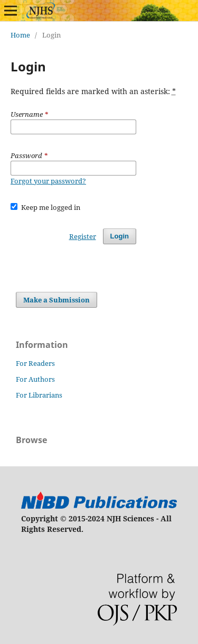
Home (20, 35)
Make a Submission (56, 300)
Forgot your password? (48, 181)
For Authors (35, 379)
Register (83, 236)
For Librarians (39, 395)
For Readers (35, 363)
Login (120, 236)
